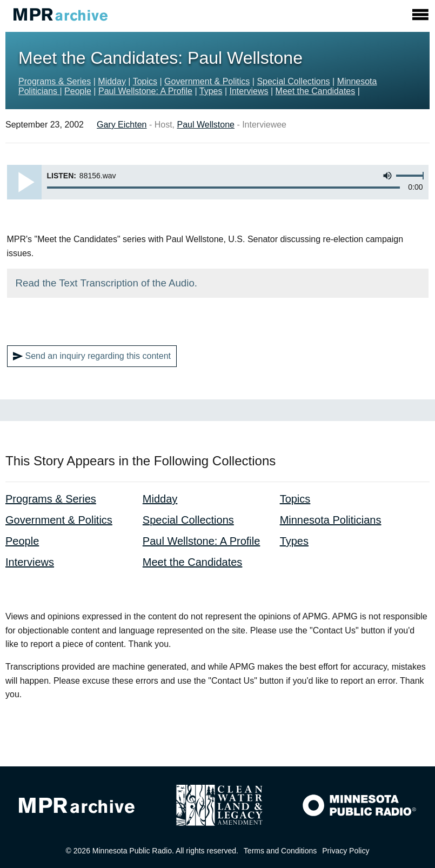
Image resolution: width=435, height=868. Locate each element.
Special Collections (293, 81)
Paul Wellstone (206, 125)
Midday (112, 81)
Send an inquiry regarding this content (92, 356)
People (78, 91)
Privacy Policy (346, 851)
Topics (145, 81)
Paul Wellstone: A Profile (145, 91)
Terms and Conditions (280, 851)
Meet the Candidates (316, 91)
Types (211, 91)
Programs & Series (55, 81)
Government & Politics (207, 81)
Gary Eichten (122, 125)
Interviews (249, 91)
